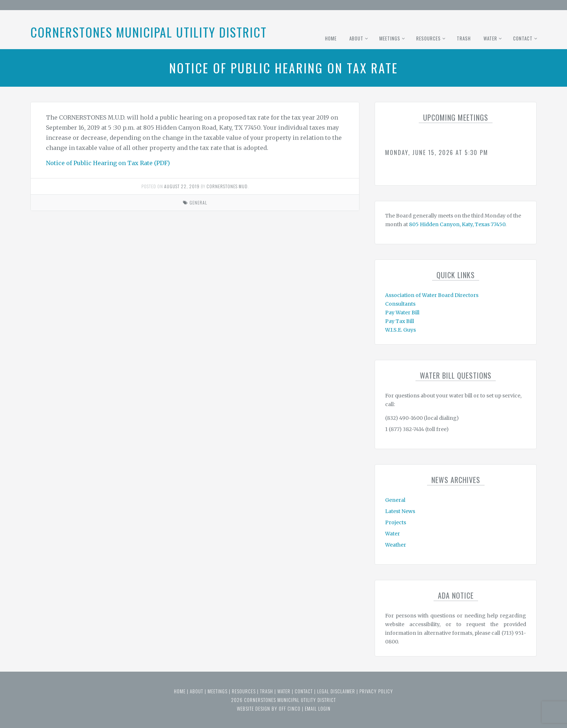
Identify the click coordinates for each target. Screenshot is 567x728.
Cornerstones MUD (227, 186)
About (356, 38)
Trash (464, 38)
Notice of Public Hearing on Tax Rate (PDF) (108, 163)
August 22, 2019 (182, 186)
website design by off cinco (269, 708)
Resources (429, 38)
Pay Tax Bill (400, 321)
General (198, 203)
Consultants (400, 304)
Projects (396, 522)
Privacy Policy (376, 691)
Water (490, 38)
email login (318, 708)
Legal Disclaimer (336, 691)
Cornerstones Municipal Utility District (149, 32)
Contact (523, 38)
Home (331, 38)
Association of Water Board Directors (432, 295)
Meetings (390, 38)
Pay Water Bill (402, 313)
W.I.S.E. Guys (400, 330)
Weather (396, 545)
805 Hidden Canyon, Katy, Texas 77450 (457, 224)
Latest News (400, 511)
